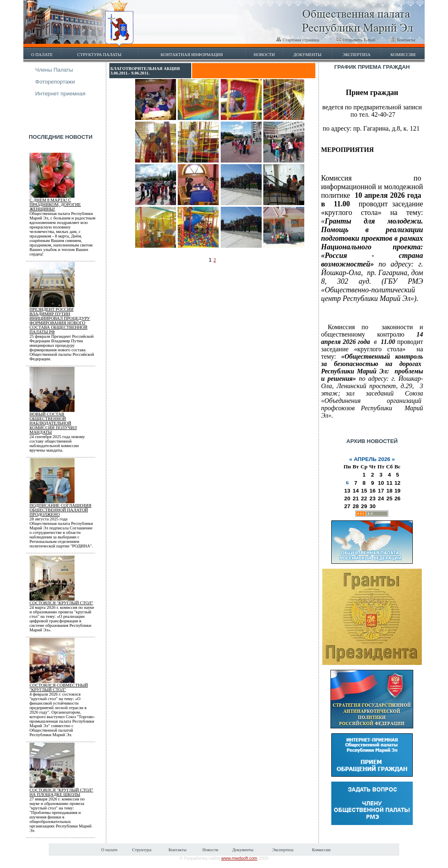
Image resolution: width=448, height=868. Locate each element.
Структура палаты (100, 55)
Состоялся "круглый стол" (61, 603)
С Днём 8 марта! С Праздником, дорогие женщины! (55, 205)
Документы (307, 55)
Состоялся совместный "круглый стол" (59, 687)
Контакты (403, 40)
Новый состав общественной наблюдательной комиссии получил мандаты (53, 423)
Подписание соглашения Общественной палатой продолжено (60, 510)
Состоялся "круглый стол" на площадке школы (61, 792)
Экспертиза (356, 55)
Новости (264, 55)
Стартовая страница (298, 40)
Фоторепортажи (55, 82)
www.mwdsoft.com (239, 858)
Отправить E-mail (356, 40)
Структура (141, 850)
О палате (42, 55)
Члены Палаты (54, 70)
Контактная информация (192, 55)
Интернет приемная (60, 94)
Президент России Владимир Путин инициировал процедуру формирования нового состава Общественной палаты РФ (60, 321)
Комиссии (403, 55)
